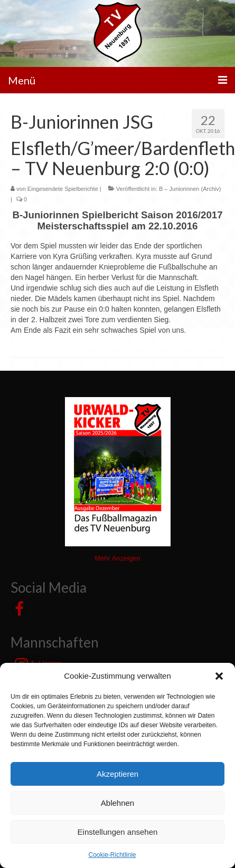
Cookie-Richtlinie (112, 855)
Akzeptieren (117, 774)
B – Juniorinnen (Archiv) (190, 189)
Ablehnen (117, 803)
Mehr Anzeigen (117, 558)
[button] (219, 676)
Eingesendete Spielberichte (63, 189)
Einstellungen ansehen (118, 832)
